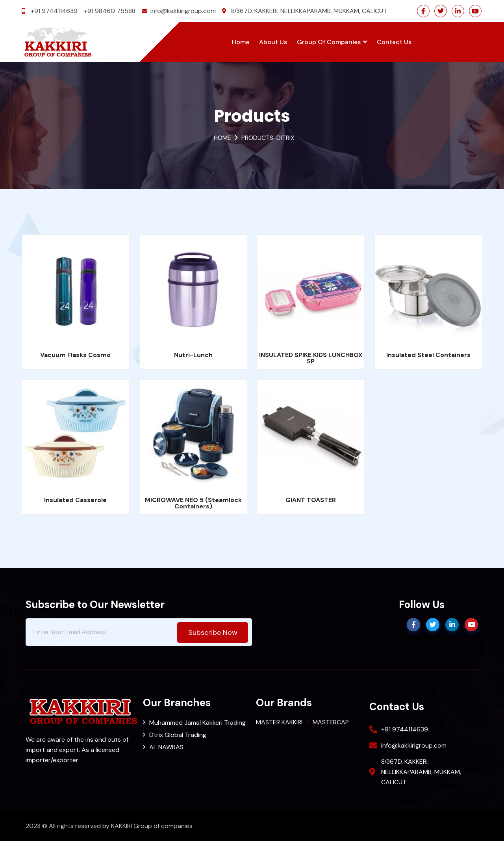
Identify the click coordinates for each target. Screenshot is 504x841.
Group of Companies (332, 42)
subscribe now (213, 633)
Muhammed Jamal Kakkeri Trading (197, 723)
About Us (273, 42)
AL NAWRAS (166, 747)
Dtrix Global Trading (178, 735)
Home (241, 42)
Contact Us (394, 42)
